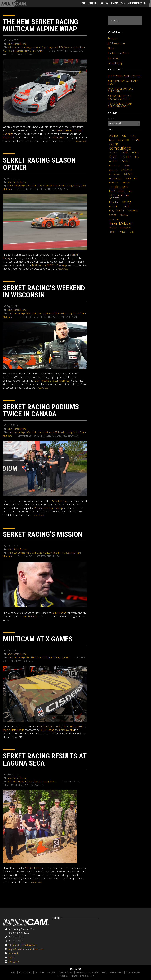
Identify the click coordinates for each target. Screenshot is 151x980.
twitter (12, 957)
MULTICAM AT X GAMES (38, 639)
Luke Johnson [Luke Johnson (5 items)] (115, 178)
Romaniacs (114, 58)
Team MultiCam (30, 616)
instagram (14, 961)
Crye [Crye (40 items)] (113, 156)
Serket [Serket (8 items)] (113, 215)
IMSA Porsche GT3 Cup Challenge (49, 265)
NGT (5, 51)
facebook (13, 953)
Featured (113, 38)
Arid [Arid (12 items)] (124, 136)
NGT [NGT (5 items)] (130, 191)
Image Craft (9, 137)
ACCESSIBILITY (88, 976)
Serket (20, 51)
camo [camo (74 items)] (114, 144)
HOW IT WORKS (25, 973)
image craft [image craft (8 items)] (115, 165)
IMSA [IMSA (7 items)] (127, 165)
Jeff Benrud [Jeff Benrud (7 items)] (127, 170)
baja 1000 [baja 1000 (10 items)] (123, 140)
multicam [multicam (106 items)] (119, 187)
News (10, 44)
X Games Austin (65, 730)
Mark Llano (70, 47)
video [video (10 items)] (123, 232)
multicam (80, 47)
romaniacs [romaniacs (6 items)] (133, 211)
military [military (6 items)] (126, 183)
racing (69, 186)
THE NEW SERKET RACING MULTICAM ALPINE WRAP (41, 25)
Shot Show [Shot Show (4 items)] (124, 215)
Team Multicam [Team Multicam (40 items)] (121, 223)
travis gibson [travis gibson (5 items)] (126, 228)
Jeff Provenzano (116, 43)
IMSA (61, 47)
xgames (65, 657)
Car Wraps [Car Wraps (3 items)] (113, 152)
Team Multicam (118, 3)
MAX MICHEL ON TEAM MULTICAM (121, 90)
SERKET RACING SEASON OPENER (39, 164)
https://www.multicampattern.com (26, 949)
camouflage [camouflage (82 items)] (120, 148)
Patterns (93, 3)
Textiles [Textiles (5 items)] (113, 228)
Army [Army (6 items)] (133, 136)
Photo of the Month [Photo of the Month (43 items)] (119, 197)
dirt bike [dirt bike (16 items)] (126, 157)
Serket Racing (20, 44)
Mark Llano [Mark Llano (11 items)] (132, 178)
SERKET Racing (33, 868)
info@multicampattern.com (22, 945)
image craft (52, 47)
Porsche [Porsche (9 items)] (114, 202)
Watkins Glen (58, 137)
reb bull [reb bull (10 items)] (113, 206)
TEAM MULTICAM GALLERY (87, 973)
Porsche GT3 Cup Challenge (49, 508)
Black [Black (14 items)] (136, 140)
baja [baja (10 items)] (112, 140)
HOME (83, 3)
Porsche (12, 51)
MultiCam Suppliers (137, 3)
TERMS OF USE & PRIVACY (68, 976)
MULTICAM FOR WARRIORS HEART (123, 82)
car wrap (37, 47)
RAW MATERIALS (133, 973)
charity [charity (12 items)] (124, 152)
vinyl (41, 51)
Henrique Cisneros (73, 726)
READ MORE (81, 141)
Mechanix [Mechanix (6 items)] (114, 183)
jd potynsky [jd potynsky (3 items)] (113, 170)
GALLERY (51, 973)
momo (41, 657)
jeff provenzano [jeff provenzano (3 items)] (115, 174)
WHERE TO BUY (116, 973)
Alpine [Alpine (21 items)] (113, 135)
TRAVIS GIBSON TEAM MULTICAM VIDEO (120, 105)
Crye (44, 47)
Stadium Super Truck (49, 726)
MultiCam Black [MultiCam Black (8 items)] (117, 191)
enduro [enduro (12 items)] (113, 161)
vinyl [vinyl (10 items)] (132, 232)
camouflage (26, 47)
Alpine (10, 47)
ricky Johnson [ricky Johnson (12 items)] (116, 210)
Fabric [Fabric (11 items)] (125, 161)
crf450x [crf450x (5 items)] (135, 152)
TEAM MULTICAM (66, 973)
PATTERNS (40, 973)
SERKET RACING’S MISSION (43, 534)
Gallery (104, 3)
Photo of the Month (118, 53)
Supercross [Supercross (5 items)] (114, 219)
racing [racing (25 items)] (127, 202)
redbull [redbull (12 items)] (125, 206)
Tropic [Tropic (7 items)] (112, 232)
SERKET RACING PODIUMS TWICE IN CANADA (41, 410)
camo (17, 47)
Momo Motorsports (14, 730)
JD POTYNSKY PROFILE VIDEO (124, 76)
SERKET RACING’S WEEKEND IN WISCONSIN (44, 291)
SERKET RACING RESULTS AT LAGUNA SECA (45, 760)
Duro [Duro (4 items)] (137, 157)
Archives (112, 118)
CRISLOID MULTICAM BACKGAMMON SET (120, 97)
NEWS (104, 973)
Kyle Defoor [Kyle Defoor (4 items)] (129, 174)
